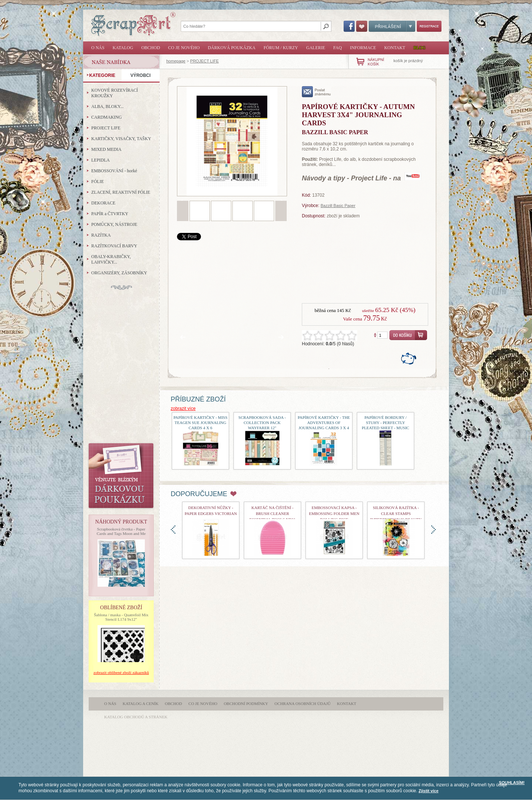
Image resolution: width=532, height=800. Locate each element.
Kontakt (395, 48)
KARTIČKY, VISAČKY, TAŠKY (121, 139)
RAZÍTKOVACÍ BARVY (114, 246)
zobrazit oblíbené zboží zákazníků (121, 672)
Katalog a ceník (141, 704)
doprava (434, 530)
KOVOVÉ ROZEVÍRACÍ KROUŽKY (115, 93)
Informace (363, 48)
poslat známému (316, 92)
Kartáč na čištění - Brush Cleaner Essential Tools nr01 (272, 513)
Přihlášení (392, 26)
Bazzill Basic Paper (338, 206)
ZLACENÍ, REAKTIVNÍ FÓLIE (121, 192)
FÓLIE (98, 182)
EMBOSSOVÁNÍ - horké (114, 171)
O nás (98, 48)
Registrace (429, 26)
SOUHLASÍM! (512, 783)
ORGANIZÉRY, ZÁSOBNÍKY (119, 273)
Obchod (151, 48)
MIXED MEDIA (106, 149)
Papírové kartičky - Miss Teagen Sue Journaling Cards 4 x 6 (200, 423)
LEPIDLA (100, 160)
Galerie (316, 48)
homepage (176, 61)
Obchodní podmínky (246, 704)
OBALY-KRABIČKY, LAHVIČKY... (111, 259)
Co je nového (184, 48)
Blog (420, 48)
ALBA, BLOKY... (107, 106)
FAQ (337, 48)
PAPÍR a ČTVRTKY (110, 214)
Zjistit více (429, 791)
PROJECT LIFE (204, 61)
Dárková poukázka (231, 48)
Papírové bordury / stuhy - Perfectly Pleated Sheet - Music (385, 423)
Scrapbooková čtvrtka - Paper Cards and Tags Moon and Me (121, 531)
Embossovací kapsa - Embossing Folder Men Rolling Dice (334, 513)
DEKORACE (103, 203)
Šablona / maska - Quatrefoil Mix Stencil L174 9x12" (121, 617)
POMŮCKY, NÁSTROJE (114, 224)
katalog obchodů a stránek (136, 717)
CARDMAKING (107, 117)
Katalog (123, 48)
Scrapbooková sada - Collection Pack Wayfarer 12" (262, 423)
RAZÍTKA (101, 235)
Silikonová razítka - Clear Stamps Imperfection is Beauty (396, 513)
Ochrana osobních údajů (303, 704)
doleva (173, 530)
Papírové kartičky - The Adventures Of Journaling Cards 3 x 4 (324, 423)
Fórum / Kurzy (281, 48)
